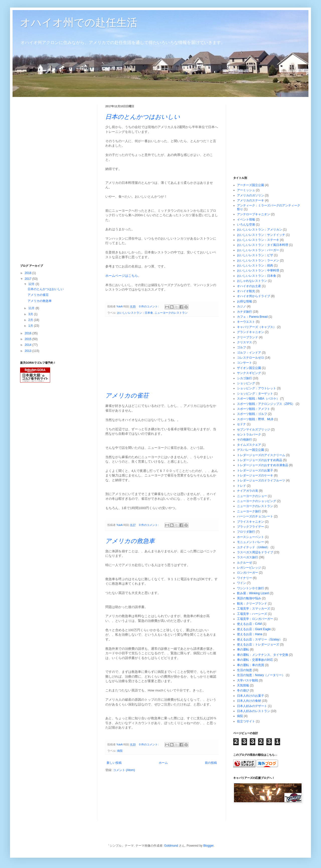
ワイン (242, 583)
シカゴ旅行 (245, 378)
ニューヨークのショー (252, 496)
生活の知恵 (245, 670)
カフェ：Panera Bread (252, 317)
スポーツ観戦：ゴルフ (252, 414)
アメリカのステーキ (251, 200)
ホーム (163, 763)
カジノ (242, 306)
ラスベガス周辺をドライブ (255, 552)
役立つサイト (246, 721)
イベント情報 (246, 220)
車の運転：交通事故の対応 (255, 660)
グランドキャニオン (251, 332)
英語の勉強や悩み (249, 598)
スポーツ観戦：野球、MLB (255, 419)
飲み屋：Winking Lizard (253, 593)
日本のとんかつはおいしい (143, 117)
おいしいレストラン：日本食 (135, 313)
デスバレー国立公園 (251, 450)
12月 (32, 284)
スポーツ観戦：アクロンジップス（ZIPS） (266, 404)
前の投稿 (211, 763)
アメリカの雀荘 (127, 395)
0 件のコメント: (149, 306)
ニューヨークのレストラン (171, 313)
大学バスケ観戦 (248, 680)
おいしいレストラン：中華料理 (258, 270)
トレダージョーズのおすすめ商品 (260, 460)
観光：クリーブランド (252, 604)
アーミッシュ (246, 190)
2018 (29, 273)
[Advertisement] (162, 354)
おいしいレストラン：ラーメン (258, 260)
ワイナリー (245, 578)
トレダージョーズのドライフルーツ (261, 480)
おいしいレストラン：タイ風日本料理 (263, 245)
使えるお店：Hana (250, 634)
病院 (120, 751)
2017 (29, 279)
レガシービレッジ (249, 568)
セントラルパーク (249, 435)
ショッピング (246, 383)
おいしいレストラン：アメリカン (260, 230)
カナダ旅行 (245, 312)
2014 (29, 345)
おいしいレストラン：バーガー (258, 250)
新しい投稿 (114, 763)
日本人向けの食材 (249, 701)
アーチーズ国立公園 (251, 185)
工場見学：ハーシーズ (252, 614)
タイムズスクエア (249, 445)
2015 (29, 339)
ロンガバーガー (248, 573)
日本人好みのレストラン (254, 711)
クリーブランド (248, 337)
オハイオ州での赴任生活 (79, 22)
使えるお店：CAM (249, 624)
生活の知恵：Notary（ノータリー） (261, 675)
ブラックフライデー (251, 527)
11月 (32, 308)
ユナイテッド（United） (253, 547)
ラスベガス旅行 (248, 557)
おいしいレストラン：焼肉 (255, 265)
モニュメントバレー (251, 542)
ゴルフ (242, 347)
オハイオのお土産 (249, 286)
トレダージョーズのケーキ (255, 475)
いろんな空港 (246, 225)
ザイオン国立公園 (249, 368)
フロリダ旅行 (246, 532)
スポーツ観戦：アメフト (254, 409)
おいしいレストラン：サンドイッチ (261, 235)
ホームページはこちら (122, 276)
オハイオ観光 (246, 291)
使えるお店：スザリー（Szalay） (260, 639)
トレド (242, 486)
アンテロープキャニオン (254, 214)
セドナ (242, 424)
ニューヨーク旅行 (249, 511)
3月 (31, 314)
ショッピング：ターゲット (255, 394)
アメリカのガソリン (251, 195)
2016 (29, 333)
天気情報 (243, 685)
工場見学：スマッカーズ (254, 609)
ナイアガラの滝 (248, 491)
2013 (29, 351)
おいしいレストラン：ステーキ (258, 240)
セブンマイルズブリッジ (254, 429)
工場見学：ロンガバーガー (255, 619)
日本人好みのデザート (252, 706)
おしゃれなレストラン (252, 281)
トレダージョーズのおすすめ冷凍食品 (263, 465)
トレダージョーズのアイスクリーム (261, 455)
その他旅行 (245, 440)
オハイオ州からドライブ (254, 296)
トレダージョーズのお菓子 (255, 470)
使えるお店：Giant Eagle (254, 629)
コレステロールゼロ (251, 358)
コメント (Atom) (124, 770)
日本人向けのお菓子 (251, 696)
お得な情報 (245, 301)
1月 (31, 326)
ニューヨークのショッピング (257, 501)
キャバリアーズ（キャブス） (257, 327)
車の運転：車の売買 (251, 665)
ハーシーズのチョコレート (255, 516)
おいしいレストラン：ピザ (255, 255)
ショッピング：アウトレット (257, 388)
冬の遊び (243, 690)
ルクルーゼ (245, 563)
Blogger (209, 846)
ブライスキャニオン (251, 522)
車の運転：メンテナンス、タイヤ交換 (263, 655)
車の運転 (243, 649)
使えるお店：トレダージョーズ (258, 644)
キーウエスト (246, 322)
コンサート (245, 363)
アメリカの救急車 (130, 541)
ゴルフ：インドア (249, 353)
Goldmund (171, 846)
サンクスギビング (249, 373)
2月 (31, 320)
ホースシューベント (251, 537)
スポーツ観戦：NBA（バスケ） (258, 399)
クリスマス (245, 342)
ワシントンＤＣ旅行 (251, 588)
